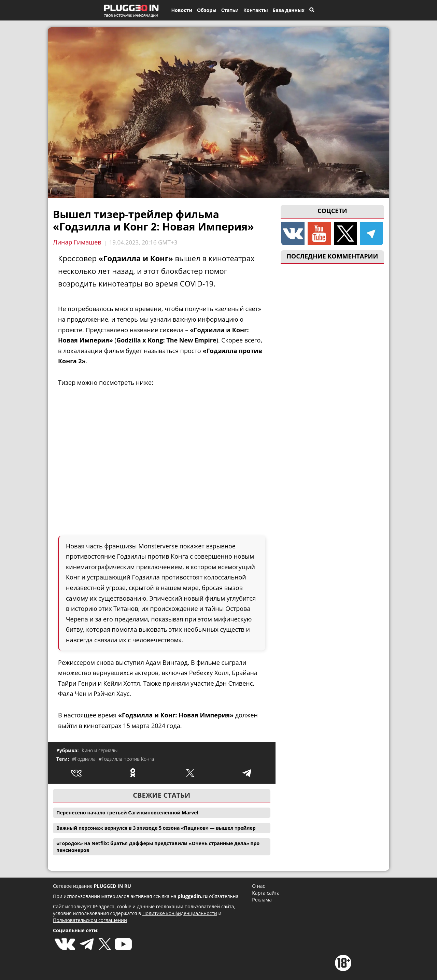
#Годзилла (84, 759)
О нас (258, 886)
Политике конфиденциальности (180, 913)
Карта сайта (266, 893)
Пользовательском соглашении (90, 920)
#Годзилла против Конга (126, 759)
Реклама (262, 900)
